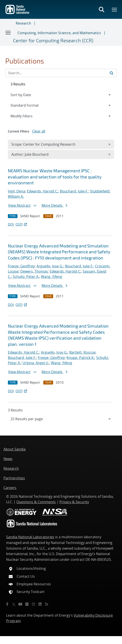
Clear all (39, 131)
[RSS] (47, 604)
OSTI (22, 224)
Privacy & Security (74, 502)
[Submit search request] (112, 73)
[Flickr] (27, 604)
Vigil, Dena (17, 191)
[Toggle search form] (101, 9)
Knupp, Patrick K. (80, 358)
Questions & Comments (36, 502)
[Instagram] (33, 604)
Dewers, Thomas (34, 271)
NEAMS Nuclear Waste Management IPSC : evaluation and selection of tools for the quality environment (55, 177)
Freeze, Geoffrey (21, 266)
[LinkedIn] (40, 604)
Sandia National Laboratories (30, 537)
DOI (11, 224)
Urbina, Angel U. (36, 363)
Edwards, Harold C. (43, 191)
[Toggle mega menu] (115, 9)
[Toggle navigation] (8, 32)
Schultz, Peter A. (26, 277)
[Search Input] (61, 73)
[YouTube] (20, 604)
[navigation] (61, 419)
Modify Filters (27, 116)
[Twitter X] (14, 604)
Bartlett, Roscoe (82, 352)
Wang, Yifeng (51, 277)
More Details (54, 205)
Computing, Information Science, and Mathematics (59, 33)
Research (23, 23)
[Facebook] (7, 604)
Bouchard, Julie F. (74, 191)
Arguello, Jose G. (50, 266)
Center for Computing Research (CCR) (53, 40)
